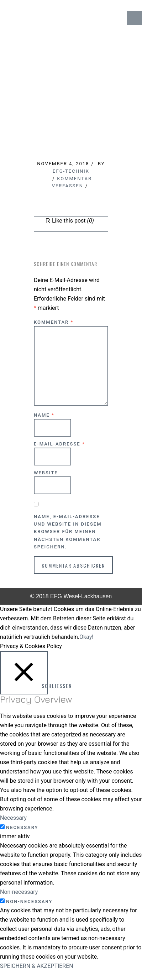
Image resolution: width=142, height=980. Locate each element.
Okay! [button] (86, 637)
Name (44, 415)
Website (46, 473)
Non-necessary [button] (19, 892)
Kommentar (54, 322)
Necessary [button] (13, 818)
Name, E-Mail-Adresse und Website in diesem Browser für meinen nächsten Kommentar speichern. (68, 532)
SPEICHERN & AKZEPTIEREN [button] (37, 966)
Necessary (22, 827)
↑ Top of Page (115, 955)
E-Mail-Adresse (59, 444)
